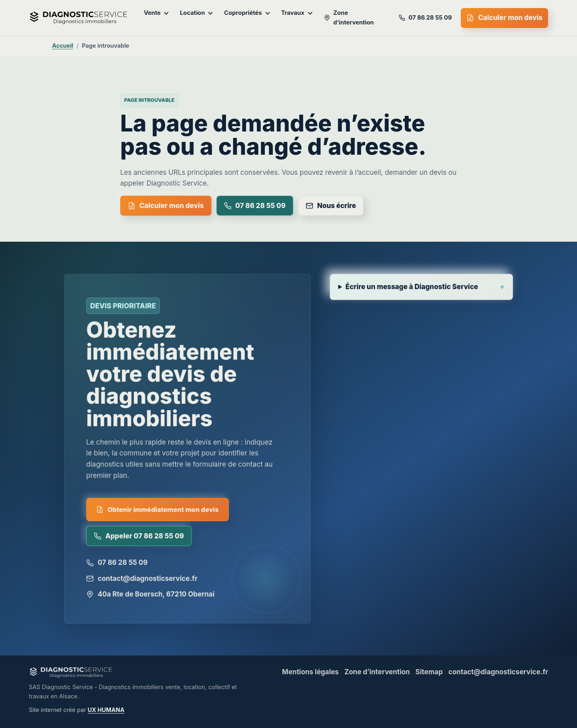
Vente (156, 13)
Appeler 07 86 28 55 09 (139, 538)
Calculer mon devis (504, 18)
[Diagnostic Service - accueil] (79, 18)
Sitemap (429, 672)
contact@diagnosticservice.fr (142, 580)
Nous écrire (331, 206)
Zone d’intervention (349, 18)
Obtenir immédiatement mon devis (158, 511)
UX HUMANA (106, 710)
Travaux (297, 13)
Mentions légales (311, 672)
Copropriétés (247, 13)
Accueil (63, 45)
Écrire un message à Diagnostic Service (412, 290)
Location (196, 13)
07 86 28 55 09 (425, 18)
